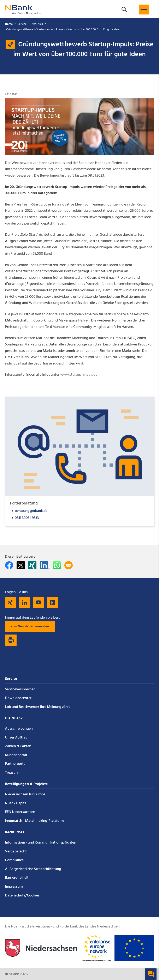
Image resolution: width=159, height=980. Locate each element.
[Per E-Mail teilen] (69, 565)
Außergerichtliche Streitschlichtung (33, 869)
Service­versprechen (20, 689)
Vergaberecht (16, 852)
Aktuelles (37, 24)
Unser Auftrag (16, 738)
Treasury (12, 773)
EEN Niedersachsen (20, 812)
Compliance (14, 860)
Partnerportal (16, 764)
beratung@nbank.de (31, 511)
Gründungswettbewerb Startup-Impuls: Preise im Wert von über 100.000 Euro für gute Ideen (63, 29)
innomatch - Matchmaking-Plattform (34, 821)
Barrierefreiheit (17, 878)
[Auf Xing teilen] (32, 565)
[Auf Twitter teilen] (21, 565)
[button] (144, 10)
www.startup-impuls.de (79, 375)
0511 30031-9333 (27, 518)
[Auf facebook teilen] (9, 565)
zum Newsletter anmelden (30, 626)
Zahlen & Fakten (18, 746)
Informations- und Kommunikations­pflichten (41, 843)
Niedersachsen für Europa (25, 794)
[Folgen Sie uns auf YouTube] (39, 603)
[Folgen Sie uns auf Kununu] (53, 603)
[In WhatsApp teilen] (57, 565)
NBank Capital (16, 803)
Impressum (14, 887)
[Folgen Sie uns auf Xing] (10, 603)
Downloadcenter (18, 698)
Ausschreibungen (19, 729)
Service (22, 24)
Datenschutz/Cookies (22, 896)
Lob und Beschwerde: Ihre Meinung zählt (37, 707)
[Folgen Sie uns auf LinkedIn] (24, 603)
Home (9, 24)
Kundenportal (16, 755)
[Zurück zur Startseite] (24, 12)
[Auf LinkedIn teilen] (45, 565)
